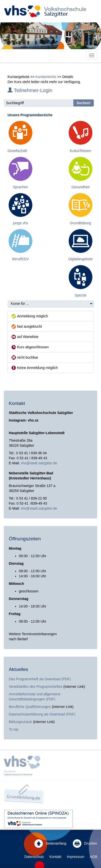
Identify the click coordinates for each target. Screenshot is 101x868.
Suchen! (84, 103)
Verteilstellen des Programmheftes (36, 687)
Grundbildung (80, 223)
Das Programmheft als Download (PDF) (40, 679)
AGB (93, 857)
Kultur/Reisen (80, 151)
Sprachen (21, 187)
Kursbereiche (46, 77)
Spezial (80, 295)
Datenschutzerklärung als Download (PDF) (42, 714)
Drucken (85, 844)
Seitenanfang (50, 844)
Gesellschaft (17, 151)
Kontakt (55, 857)
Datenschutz (34, 857)
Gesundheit (81, 187)
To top (14, 729)
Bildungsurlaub (20, 722)
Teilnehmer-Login (30, 90)
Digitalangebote (81, 259)
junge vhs (21, 223)
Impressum (75, 857)
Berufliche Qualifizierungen (30, 707)
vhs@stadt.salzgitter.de (39, 463)
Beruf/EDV (21, 259)
